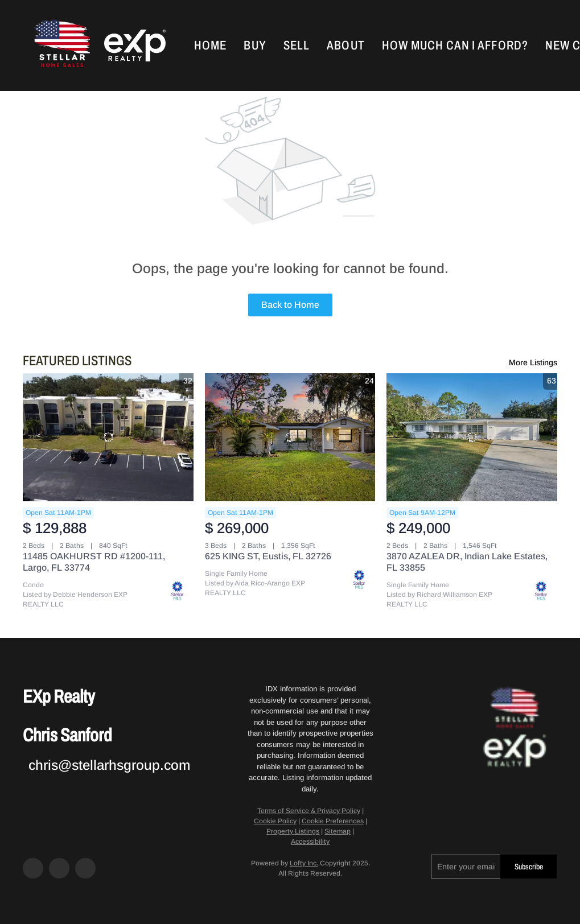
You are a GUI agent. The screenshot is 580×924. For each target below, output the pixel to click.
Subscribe (529, 867)
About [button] (346, 46)
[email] (466, 867)
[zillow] (59, 868)
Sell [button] (297, 46)
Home (210, 46)
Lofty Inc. (304, 863)
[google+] (85, 868)
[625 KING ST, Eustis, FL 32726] (290, 437)
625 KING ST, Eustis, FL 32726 (268, 556)
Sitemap (338, 831)
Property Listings (293, 831)
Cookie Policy (275, 821)
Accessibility (310, 841)
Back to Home (290, 305)
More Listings (533, 362)
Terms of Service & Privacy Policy (309, 811)
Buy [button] (255, 46)
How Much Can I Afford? (455, 46)
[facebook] (33, 868)
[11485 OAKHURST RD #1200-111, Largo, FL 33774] (108, 437)
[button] (61, 46)
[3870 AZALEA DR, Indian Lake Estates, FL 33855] (472, 437)
